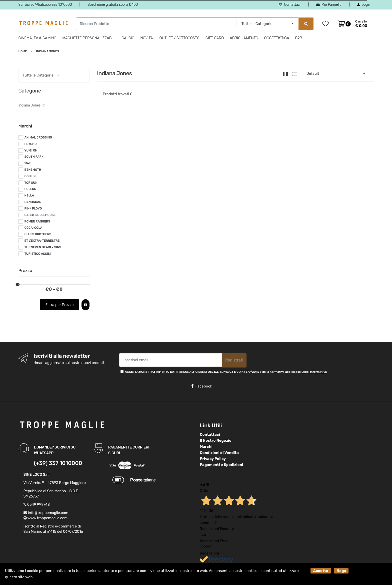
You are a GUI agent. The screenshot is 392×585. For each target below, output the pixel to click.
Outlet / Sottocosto (179, 38)
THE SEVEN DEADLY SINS (43, 247)
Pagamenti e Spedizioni (221, 465)
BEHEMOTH (33, 170)
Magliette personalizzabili (89, 38)
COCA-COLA (33, 228)
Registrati (234, 360)
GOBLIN (30, 176)
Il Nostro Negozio (216, 440)
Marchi (206, 446)
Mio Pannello (329, 5)
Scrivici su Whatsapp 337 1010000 (45, 5)
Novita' (147, 38)
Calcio (128, 38)
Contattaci (290, 5)
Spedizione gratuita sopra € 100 (113, 5)
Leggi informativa (314, 372)
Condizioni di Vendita (219, 453)
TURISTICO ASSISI (37, 254)
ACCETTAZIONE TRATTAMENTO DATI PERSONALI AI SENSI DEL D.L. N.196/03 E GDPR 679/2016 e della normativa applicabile (226, 372)
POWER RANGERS (37, 221)
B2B (298, 38)
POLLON (30, 189)
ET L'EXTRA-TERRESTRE (42, 241)
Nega (341, 571)
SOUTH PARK (34, 157)
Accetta (320, 571)
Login (364, 5)
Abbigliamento (244, 38)
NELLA (29, 195)
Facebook (201, 386)
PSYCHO (30, 144)
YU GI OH (31, 150)
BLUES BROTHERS (38, 234)
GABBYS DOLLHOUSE (40, 215)
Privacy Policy (213, 459)
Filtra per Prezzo (60, 305)
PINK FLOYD (33, 208)
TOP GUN (31, 183)
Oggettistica (277, 38)
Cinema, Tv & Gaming (37, 38)
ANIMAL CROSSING (38, 137)
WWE (28, 163)
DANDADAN (33, 202)
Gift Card (215, 38)
